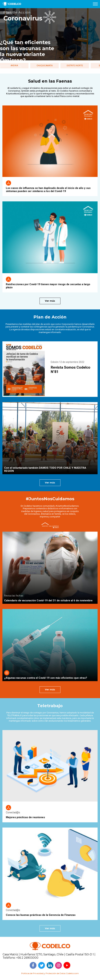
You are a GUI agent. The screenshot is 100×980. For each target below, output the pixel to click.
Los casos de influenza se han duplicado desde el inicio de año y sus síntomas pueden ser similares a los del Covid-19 (48, 190)
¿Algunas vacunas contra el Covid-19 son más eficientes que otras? (46, 678)
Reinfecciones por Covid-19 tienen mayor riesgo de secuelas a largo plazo (48, 286)
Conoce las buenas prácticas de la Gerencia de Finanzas (41, 915)
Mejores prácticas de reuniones (25, 817)
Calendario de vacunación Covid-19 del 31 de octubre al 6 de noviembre (48, 600)
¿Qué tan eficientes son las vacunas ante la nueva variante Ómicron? (27, 51)
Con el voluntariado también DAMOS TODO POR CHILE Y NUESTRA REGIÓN (45, 469)
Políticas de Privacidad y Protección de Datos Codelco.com (50, 973)
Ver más (50, 301)
